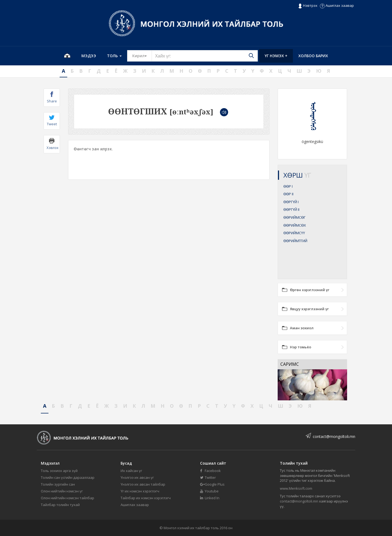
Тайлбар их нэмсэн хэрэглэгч (146, 498)
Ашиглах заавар (337, 5)
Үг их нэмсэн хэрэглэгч (140, 491)
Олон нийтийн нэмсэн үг (62, 491)
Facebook (210, 471)
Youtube (209, 491)
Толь (114, 56)
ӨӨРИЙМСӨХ (295, 225)
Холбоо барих (313, 56)
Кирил (142, 56)
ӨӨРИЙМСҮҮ (294, 233)
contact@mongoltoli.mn (334, 436)
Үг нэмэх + (276, 56)
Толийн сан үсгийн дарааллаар (68, 477)
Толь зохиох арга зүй (59, 471)
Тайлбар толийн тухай (60, 505)
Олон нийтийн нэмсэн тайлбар (68, 498)
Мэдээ (89, 56)
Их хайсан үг (131, 471)
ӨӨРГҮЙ (291, 202)
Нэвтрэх (308, 6)
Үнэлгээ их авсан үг (137, 477)
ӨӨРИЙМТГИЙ (295, 241)
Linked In (210, 498)
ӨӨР (288, 186)
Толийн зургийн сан (58, 484)
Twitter (208, 477)
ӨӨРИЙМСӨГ (294, 217)
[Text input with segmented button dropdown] (205, 56)
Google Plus (212, 484)
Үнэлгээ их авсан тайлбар (143, 484)
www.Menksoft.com (296, 488)
